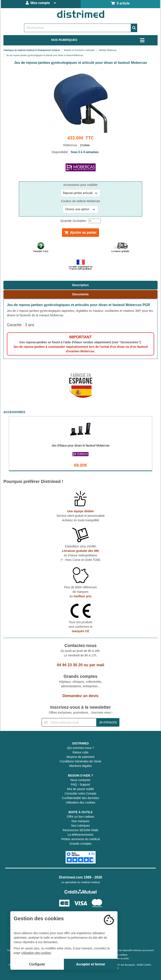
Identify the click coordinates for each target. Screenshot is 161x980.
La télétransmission (80, 835)
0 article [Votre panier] (120, 3)
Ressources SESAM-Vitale (80, 830)
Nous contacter (80, 780)
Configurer (37, 964)
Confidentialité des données (80, 798)
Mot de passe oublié (80, 789)
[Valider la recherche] (134, 28)
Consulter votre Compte (81, 793)
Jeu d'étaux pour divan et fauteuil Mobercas (80, 445)
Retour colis (81, 752)
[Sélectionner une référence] (81, 193)
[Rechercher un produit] (77, 28)
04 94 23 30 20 (70, 665)
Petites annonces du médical (80, 839)
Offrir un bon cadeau (80, 817)
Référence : (80, 145)
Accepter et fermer (91, 964)
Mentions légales (80, 766)
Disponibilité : (80, 152)
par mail (97, 665)
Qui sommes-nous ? (80, 748)
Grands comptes (80, 844)
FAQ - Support (80, 784)
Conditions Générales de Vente (81, 761)
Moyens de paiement (81, 757)
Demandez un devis (80, 696)
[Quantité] (95, 221)
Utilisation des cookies (80, 802)
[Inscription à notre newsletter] (69, 722)
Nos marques (80, 821)
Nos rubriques (80, 826)
